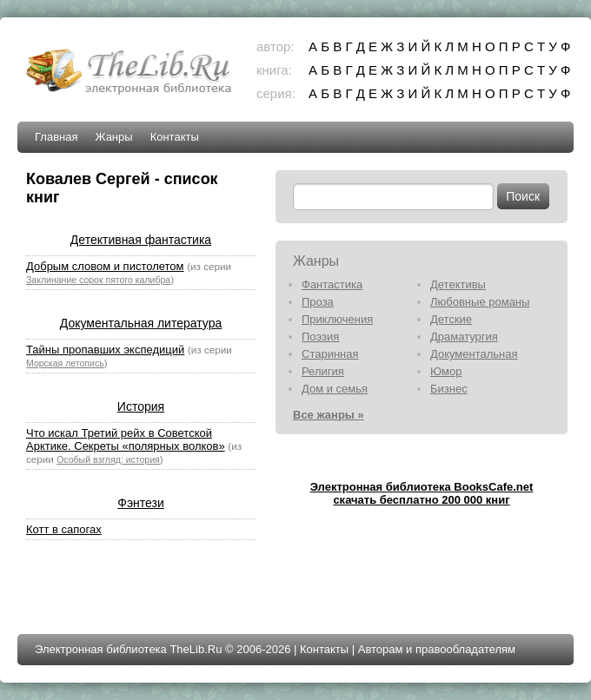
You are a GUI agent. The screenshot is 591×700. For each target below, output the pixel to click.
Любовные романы (480, 302)
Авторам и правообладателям (437, 649)
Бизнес (449, 389)
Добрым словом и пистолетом (105, 266)
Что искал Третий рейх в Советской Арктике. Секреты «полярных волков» (126, 439)
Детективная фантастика (141, 240)
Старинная (330, 354)
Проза (318, 302)
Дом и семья (335, 389)
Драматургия (464, 337)
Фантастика (332, 284)
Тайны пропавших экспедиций (105, 350)
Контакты (175, 137)
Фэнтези (141, 503)
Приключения (337, 319)
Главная (56, 137)
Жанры (113, 137)
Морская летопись (65, 363)
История (141, 406)
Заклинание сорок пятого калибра (98, 280)
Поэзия (320, 337)
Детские (451, 319)
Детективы (458, 284)
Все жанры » (329, 415)
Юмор (446, 371)
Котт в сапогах (64, 529)
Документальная (474, 354)
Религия (323, 371)
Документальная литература (141, 323)
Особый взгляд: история (108, 459)
